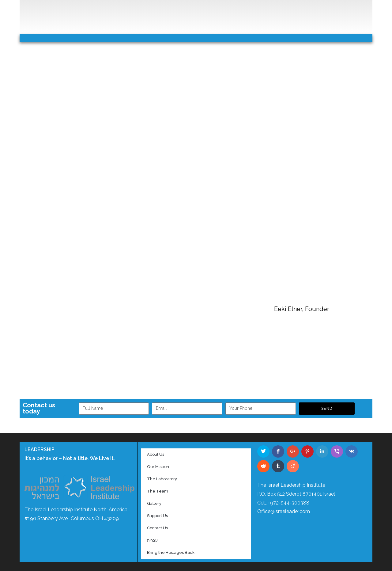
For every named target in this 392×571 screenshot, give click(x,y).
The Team (158, 491)
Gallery (154, 503)
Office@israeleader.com (284, 511)
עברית (152, 540)
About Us (156, 454)
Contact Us (157, 528)
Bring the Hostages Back (171, 552)
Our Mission (158, 467)
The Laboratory (162, 479)
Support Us (157, 516)
